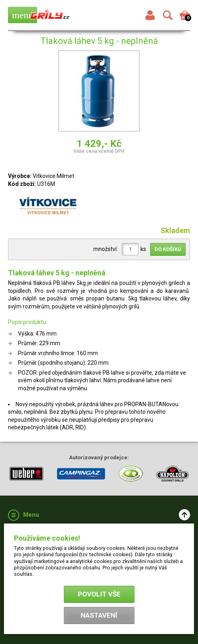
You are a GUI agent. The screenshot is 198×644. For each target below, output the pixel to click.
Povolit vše (99, 594)
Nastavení (99, 615)
